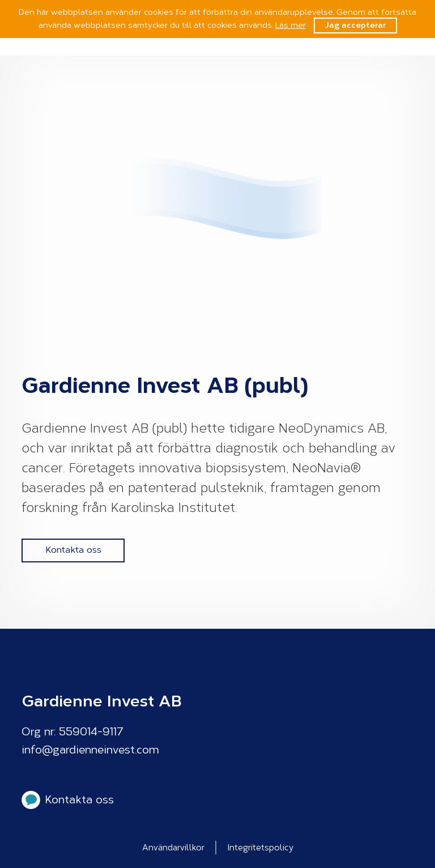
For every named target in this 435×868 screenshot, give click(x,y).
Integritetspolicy (261, 848)
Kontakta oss (73, 550)
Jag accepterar (355, 25)
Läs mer (291, 25)
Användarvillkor (173, 848)
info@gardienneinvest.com (90, 750)
